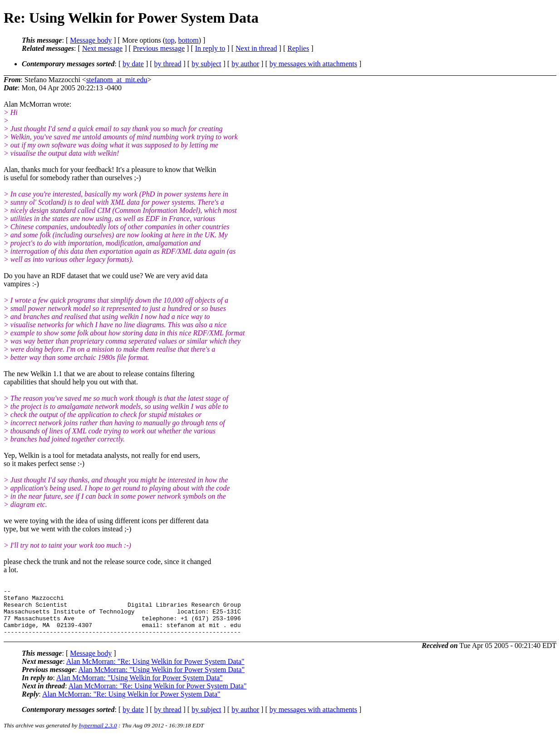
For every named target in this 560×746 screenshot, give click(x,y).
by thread (168, 64)
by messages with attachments (313, 64)
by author (245, 64)
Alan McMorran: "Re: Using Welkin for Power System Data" (155, 671)
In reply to (210, 48)
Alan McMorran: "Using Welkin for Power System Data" (161, 679)
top (170, 40)
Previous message (159, 48)
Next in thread (256, 48)
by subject (206, 64)
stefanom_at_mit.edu (117, 80)
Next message (102, 48)
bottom (188, 40)
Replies (298, 48)
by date (133, 64)
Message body (91, 40)
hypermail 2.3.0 (98, 735)
